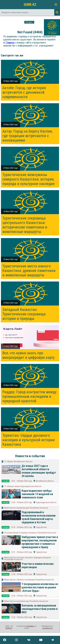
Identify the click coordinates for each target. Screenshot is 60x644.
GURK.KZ (30, 4)
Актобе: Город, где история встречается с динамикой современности (24, 92)
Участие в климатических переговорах (38, 565)
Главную (10, 43)
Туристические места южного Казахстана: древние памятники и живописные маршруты (29, 271)
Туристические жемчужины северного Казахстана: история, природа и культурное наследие (28, 179)
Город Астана (41, 527)
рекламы (30, 626)
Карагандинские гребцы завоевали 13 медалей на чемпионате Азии (37, 494)
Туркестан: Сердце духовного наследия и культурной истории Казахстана (29, 440)
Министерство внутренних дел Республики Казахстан (26, 508)
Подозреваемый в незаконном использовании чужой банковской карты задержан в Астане (39, 517)
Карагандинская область (46, 502)
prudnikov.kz (48, 628)
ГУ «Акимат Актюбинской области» (18, 462)
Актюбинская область (45, 481)
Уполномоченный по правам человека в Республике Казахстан (30, 533)
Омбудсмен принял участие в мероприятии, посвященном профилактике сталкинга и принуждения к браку (40, 542)
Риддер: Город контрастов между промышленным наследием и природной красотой (29, 396)
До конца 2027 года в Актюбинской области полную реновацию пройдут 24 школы (39, 471)
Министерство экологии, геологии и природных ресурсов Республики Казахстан (27, 559)
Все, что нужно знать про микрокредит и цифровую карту (28, 355)
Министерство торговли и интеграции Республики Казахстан (29, 580)
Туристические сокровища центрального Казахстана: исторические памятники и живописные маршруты (25, 225)
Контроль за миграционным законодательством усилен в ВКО (40, 609)
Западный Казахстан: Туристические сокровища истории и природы (24, 314)
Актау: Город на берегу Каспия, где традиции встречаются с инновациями (28, 136)
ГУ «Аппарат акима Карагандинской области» (23, 486)
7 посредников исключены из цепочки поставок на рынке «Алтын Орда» (40, 587)
